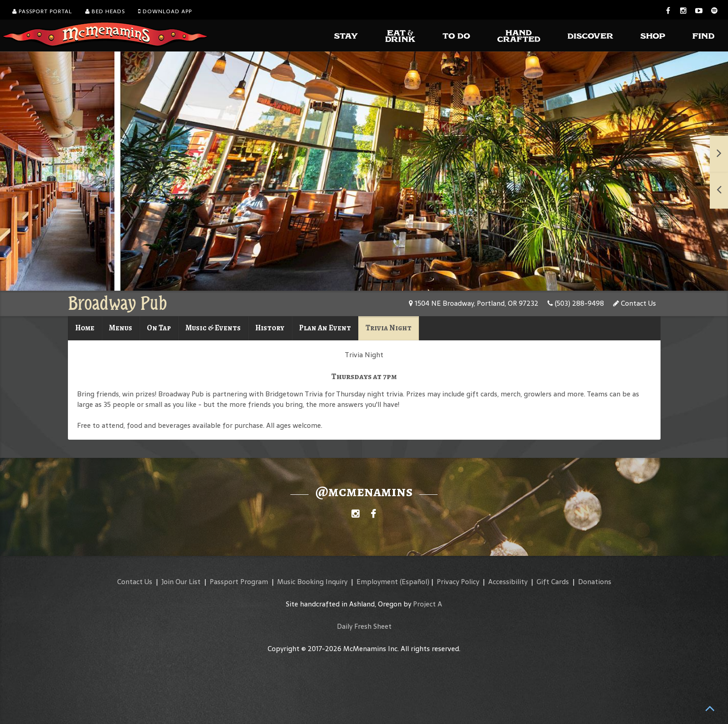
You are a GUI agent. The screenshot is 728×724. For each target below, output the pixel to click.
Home (85, 328)
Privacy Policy (458, 582)
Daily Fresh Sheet (364, 626)
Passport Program (239, 582)
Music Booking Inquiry (312, 582)
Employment (377, 582)
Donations (595, 582)
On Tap (159, 328)
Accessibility (508, 582)
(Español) (415, 582)
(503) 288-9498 (576, 303)
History (270, 328)
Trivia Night (389, 328)
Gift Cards (553, 582)
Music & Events (213, 328)
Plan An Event (325, 328)
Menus (121, 328)
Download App (165, 11)
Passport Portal (42, 11)
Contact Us (635, 303)
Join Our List (181, 582)
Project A (428, 604)
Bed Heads (105, 11)
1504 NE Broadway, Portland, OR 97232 (474, 303)
